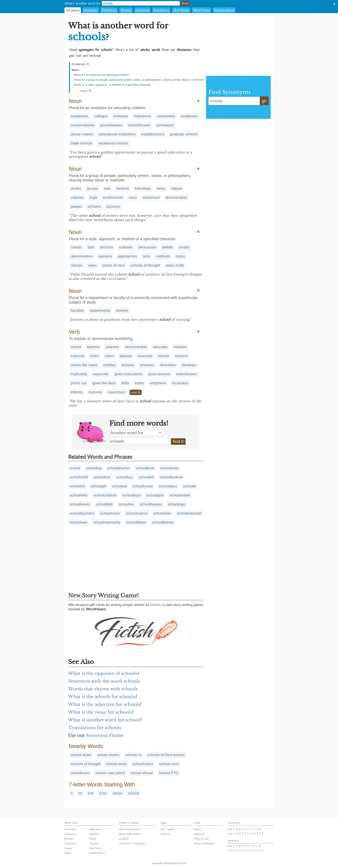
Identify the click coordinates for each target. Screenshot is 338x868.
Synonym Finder (105, 735)
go (264, 101)
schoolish (77, 486)
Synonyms (73, 10)
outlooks (126, 247)
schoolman (162, 513)
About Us (199, 834)
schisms (94, 207)
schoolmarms (137, 513)
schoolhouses (139, 125)
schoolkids (104, 504)
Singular (94, 843)
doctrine (107, 247)
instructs (77, 356)
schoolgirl (99, 486)
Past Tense (95, 848)
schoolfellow (136, 522)
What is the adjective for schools (104, 704)
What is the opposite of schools (103, 673)
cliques (177, 188)
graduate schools (184, 134)
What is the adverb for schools (102, 697)
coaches (112, 347)
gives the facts (104, 383)
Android (165, 834)
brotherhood (113, 198)
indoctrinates (186, 374)
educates (160, 347)
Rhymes (126, 10)
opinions (105, 256)
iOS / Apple (167, 829)
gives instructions (128, 374)
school (75, 468)
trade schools (82, 143)
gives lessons (159, 374)
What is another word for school (104, 720)
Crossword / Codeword (132, 843)
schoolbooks (80, 504)
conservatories (83, 125)
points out (79, 383)
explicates (79, 374)
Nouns (68, 848)
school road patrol (110, 773)
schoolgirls (155, 495)
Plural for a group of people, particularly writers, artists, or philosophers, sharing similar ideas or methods (138, 80)
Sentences (142, 10)
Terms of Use (201, 839)
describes (168, 365)
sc (80, 793)
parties (76, 207)
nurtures (95, 392)
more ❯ (136, 392)
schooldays (168, 486)
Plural (93, 839)
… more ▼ (84, 91)
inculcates (180, 383)
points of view (113, 265)
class (133, 198)
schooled (119, 486)
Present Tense (97, 853)
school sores (117, 764)
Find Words (181, 10)
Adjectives (95, 829)
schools (139, 441)
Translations (161, 10)
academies (80, 116)
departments (100, 311)
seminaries (165, 125)
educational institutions (117, 134)
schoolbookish (171, 477)
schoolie (189, 486)
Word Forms (201, 10)
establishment (153, 134)
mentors (181, 356)
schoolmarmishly (107, 522)
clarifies (110, 365)
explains (180, 347)
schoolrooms (143, 764)
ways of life (175, 265)
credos (184, 247)
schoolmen (78, 522)
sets (107, 188)
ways (93, 265)
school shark (81, 755)
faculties (77, 311)
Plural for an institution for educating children (101, 75)
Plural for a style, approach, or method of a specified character (112, 85)
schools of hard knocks (166, 755)
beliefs (167, 247)
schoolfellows (163, 522)
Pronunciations (224, 10)
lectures (128, 365)
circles (76, 188)
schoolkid (146, 477)
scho (103, 793)
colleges (101, 116)
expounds (101, 374)
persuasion (147, 247)
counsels (145, 356)
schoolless (102, 477)
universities (166, 116)
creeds (76, 247)
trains (95, 356)
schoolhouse (143, 486)
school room (169, 764)
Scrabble (124, 839)
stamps (77, 265)
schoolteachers (82, 513)
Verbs (68, 853)
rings (93, 198)
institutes (121, 116)
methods (163, 256)
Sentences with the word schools (104, 681)
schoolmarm (110, 513)
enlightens (158, 383)
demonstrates (136, 347)
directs (164, 356)
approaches (128, 256)
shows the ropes (84, 365)
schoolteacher (119, 468)
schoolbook (145, 468)
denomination (176, 198)
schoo (118, 793)
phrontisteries (111, 125)
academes (189, 116)
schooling (94, 468)
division (122, 311)
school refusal (142, 773)
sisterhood (151, 198)
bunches (113, 207)
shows (76, 347)
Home (197, 829)
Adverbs (94, 834)
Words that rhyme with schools (103, 689)
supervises (117, 392)
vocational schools (113, 143)
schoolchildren (105, 495)
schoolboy (125, 477)
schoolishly (79, 495)
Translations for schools (95, 728)
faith (91, 247)
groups (92, 188)
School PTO (168, 773)
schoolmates (180, 495)
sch (91, 793)
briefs (139, 383)
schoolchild (79, 477)
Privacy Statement (204, 843)
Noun (75, 70)
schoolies (126, 504)
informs (77, 392)
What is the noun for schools (100, 712)
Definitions (109, 10)
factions (123, 188)
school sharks (108, 755)
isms (146, 256)
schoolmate (170, 468)
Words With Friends (130, 834)
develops (189, 365)
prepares (147, 365)
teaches (93, 347)
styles (181, 256)
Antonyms (91, 10)
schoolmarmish (189, 513)
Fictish (155, 605)
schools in (133, 755)
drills (125, 383)
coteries (77, 198)
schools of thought (145, 265)
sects (161, 188)
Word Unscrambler (129, 829)
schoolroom (80, 773)
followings (143, 188)
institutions (142, 116)
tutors (109, 356)
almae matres (82, 134)
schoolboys (132, 495)
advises (126, 356)
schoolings (177, 504)
